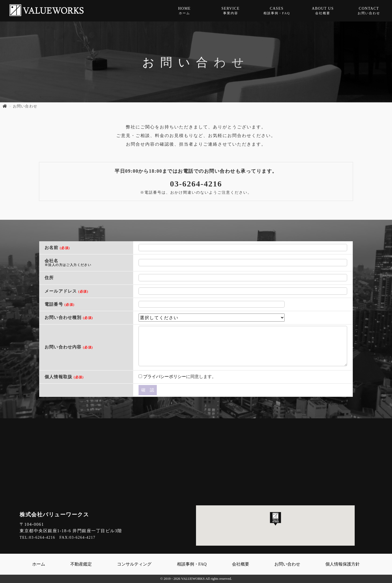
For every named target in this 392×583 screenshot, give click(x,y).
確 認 (148, 390)
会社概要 (241, 564)
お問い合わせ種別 (69, 317)
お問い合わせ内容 (69, 347)
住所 (49, 278)
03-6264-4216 (196, 184)
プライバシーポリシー (165, 377)
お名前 (57, 248)
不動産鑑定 (81, 564)
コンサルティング (134, 564)
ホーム (39, 564)
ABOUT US (323, 11)
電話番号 (60, 304)
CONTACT (369, 11)
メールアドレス (66, 291)
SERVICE (231, 11)
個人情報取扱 (64, 377)
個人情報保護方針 (343, 564)
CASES (277, 11)
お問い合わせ (287, 564)
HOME (184, 11)
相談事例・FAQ (192, 564)
